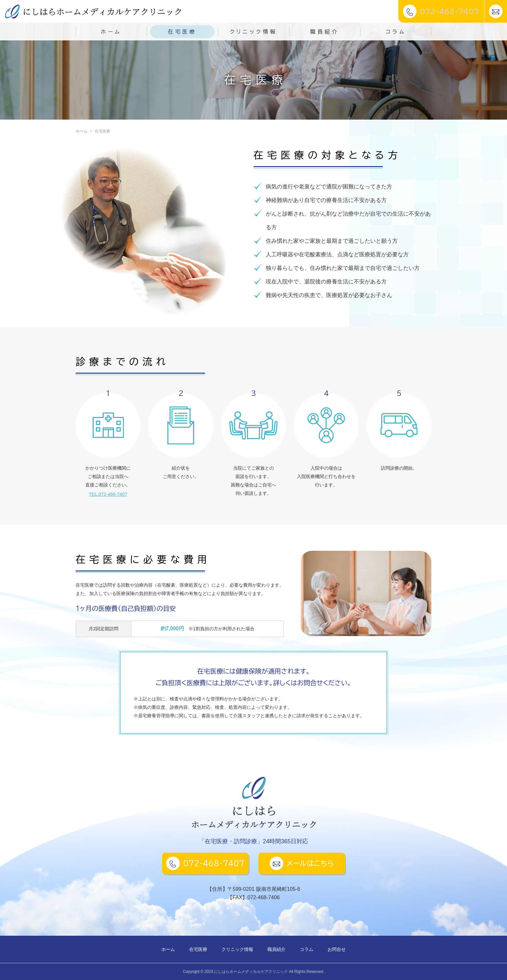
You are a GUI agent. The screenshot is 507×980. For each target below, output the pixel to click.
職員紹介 (325, 32)
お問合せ (337, 949)
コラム (396, 32)
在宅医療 (182, 32)
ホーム (111, 32)
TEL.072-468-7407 (108, 494)
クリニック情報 (254, 32)
